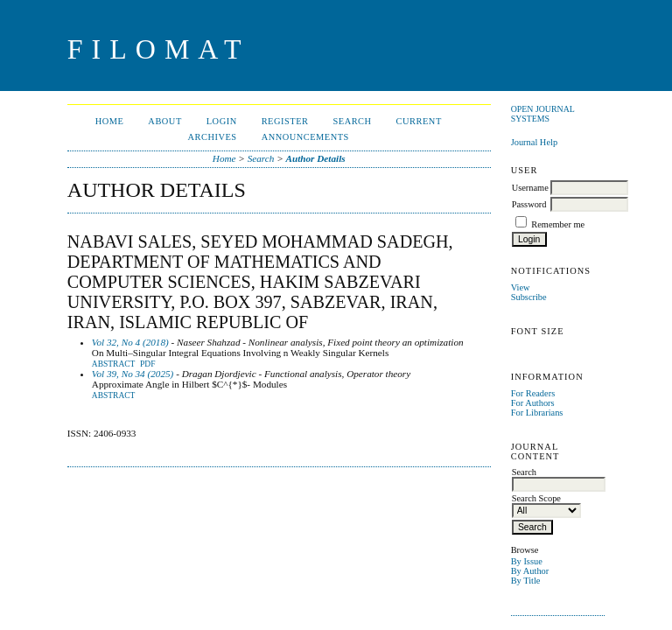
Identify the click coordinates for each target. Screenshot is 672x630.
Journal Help (534, 142)
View (521, 287)
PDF (147, 364)
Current (419, 121)
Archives (213, 137)
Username (530, 188)
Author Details (316, 158)
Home (110, 121)
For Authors (533, 403)
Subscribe (529, 297)
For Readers (533, 393)
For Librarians (537, 413)
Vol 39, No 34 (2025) (133, 374)
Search (352, 121)
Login (222, 121)
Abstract (114, 364)
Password (529, 204)
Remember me (558, 224)
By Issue (527, 561)
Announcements (305, 137)
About (164, 121)
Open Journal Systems (543, 114)
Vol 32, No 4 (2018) (130, 342)
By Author (530, 571)
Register (285, 121)
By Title (526, 581)
